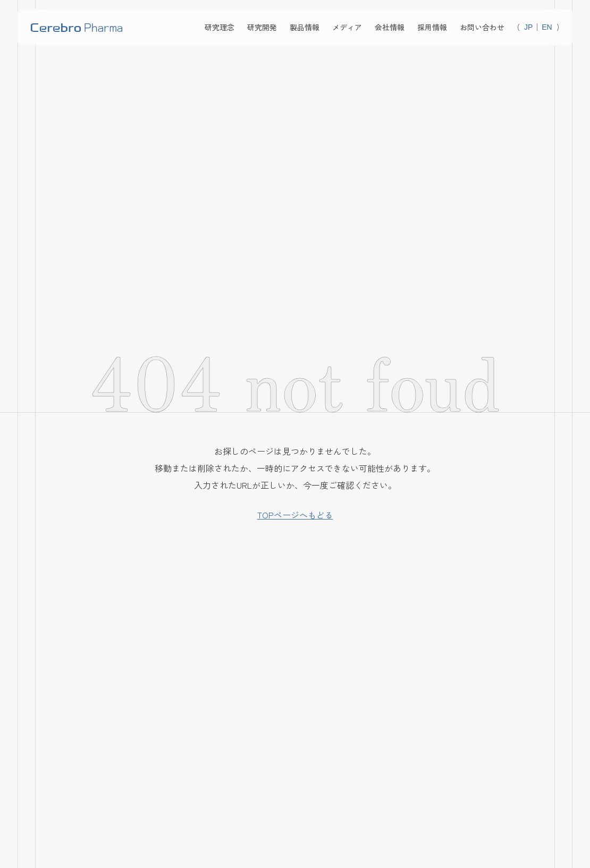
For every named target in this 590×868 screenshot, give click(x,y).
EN (547, 27)
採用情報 (432, 27)
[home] (77, 27)
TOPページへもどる (295, 515)
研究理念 (220, 27)
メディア (347, 27)
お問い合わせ (482, 27)
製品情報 (305, 27)
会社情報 (390, 27)
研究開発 (262, 27)
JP (528, 27)
